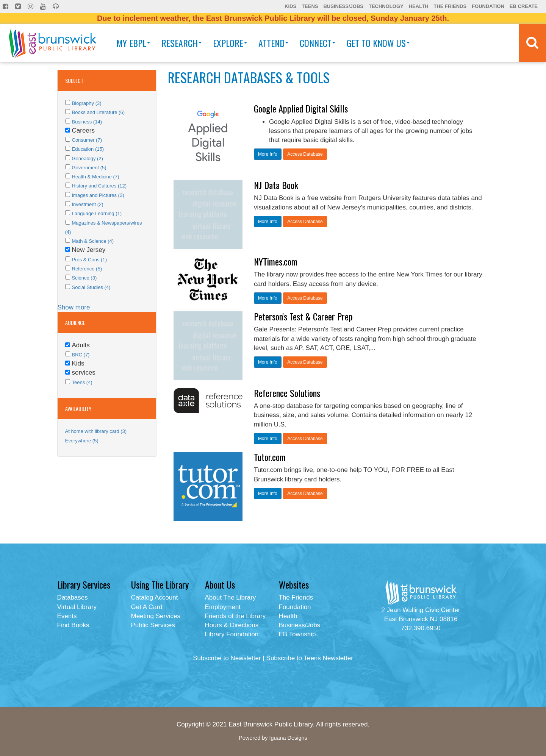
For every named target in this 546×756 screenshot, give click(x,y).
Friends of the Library (235, 616)
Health (419, 6)
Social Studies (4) (91, 287)
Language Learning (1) (97, 213)
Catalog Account (155, 597)
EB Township (297, 634)
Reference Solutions (287, 393)
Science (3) (84, 278)
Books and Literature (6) (98, 112)
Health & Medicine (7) (96, 177)
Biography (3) (87, 103)
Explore (230, 43)
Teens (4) (82, 382)
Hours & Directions (232, 625)
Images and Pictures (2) (98, 195)
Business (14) (87, 122)
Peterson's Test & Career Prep (303, 316)
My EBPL (133, 43)
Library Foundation (232, 634)
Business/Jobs (343, 6)
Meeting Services (156, 616)
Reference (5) (87, 269)
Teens (310, 6)
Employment (223, 607)
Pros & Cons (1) (89, 260)
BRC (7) (81, 355)
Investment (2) (88, 204)
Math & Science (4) (93, 241)
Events (67, 616)
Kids (290, 6)
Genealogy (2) (88, 159)
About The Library (231, 597)
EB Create (524, 6)
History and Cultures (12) (99, 186)
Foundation (488, 6)
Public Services (153, 625)
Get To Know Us (378, 43)
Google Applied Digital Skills (301, 108)
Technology (386, 6)
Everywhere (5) (82, 441)
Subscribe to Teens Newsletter (310, 658)
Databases (73, 597)
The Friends (450, 6)
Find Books (73, 625)
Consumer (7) (87, 140)
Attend (273, 43)
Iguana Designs (288, 738)
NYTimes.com (276, 261)
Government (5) (89, 168)
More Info (268, 154)
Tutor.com (270, 457)
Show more (74, 307)
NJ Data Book (276, 185)
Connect (318, 43)
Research (181, 43)
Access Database (305, 154)
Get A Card (147, 607)
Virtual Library (77, 607)
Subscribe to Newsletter (227, 658)
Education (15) (88, 149)
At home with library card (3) (96, 431)
